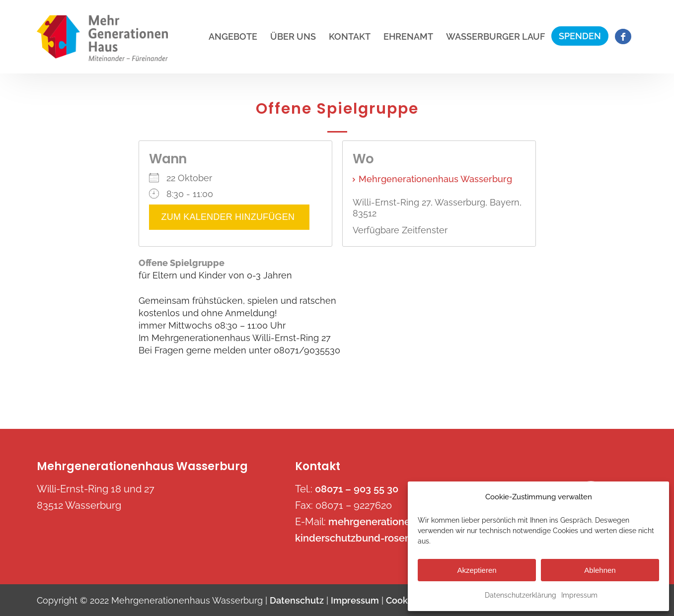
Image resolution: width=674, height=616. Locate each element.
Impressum (579, 595)
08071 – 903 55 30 (357, 489)
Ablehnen (600, 570)
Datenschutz (297, 600)
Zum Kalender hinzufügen (229, 217)
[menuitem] (233, 37)
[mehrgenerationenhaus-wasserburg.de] (103, 38)
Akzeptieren (477, 570)
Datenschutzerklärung (521, 595)
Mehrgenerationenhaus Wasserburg (435, 179)
